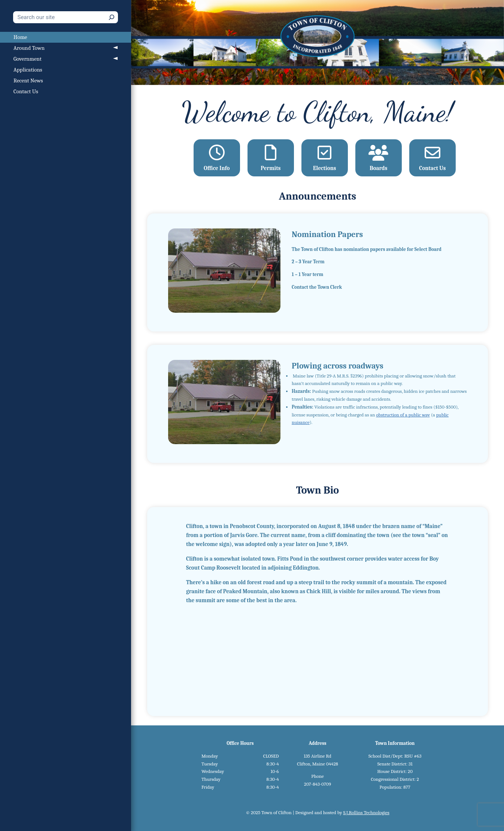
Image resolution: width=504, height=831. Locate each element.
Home (20, 37)
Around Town (29, 48)
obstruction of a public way (403, 415)
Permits (271, 158)
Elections (324, 158)
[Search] (112, 17)
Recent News (28, 81)
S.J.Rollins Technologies (366, 812)
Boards (378, 158)
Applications (28, 70)
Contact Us (26, 91)
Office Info (217, 158)
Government (28, 59)
